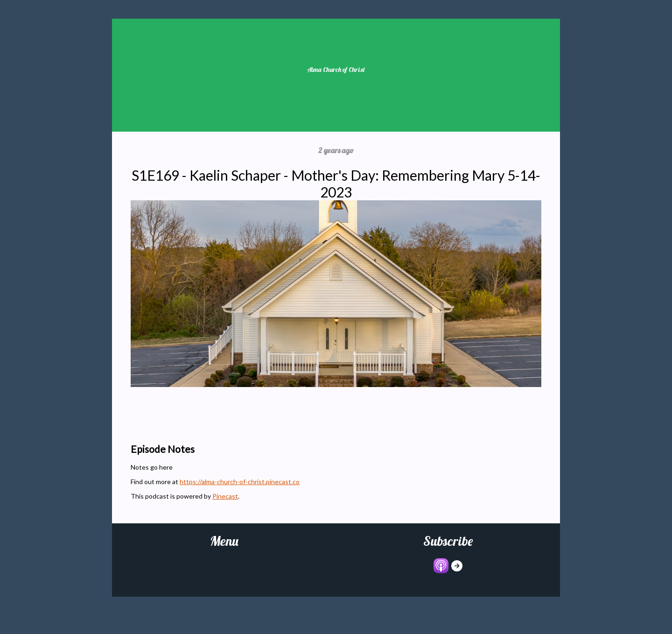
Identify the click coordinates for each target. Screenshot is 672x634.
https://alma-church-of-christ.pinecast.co (240, 482)
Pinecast (225, 496)
